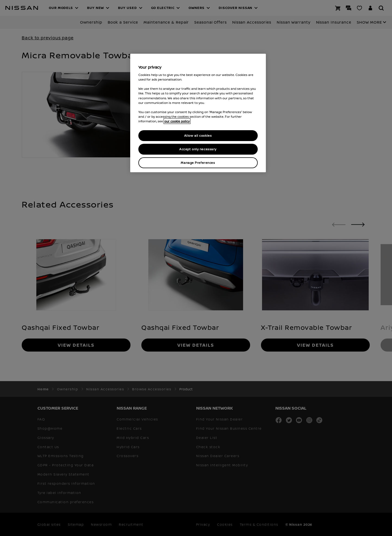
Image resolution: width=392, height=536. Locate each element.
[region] (198, 113)
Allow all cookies (198, 135)
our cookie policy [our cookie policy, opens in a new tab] (177, 121)
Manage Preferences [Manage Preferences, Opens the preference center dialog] (198, 163)
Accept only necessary (198, 149)
